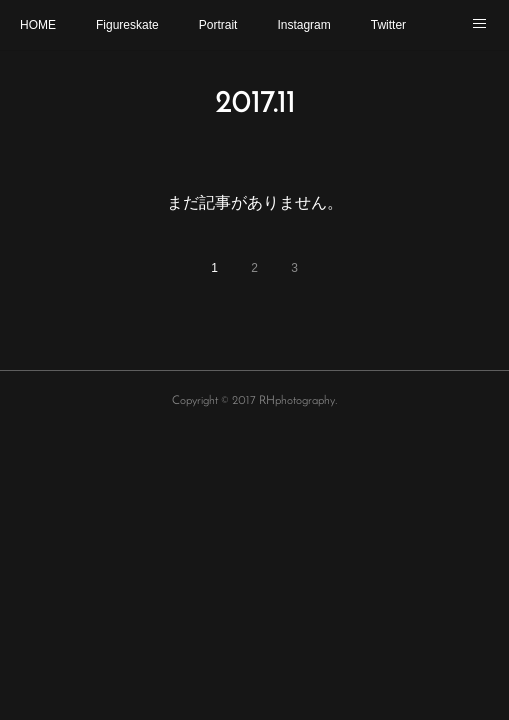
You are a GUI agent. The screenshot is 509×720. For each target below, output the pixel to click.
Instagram (303, 25)
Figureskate (127, 25)
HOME (38, 25)
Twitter (388, 25)
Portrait (218, 25)
